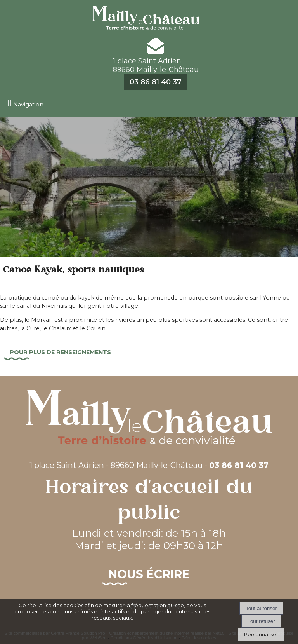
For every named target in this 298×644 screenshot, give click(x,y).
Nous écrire (149, 574)
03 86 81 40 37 (156, 82)
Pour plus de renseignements (60, 352)
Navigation (28, 105)
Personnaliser (261, 634)
